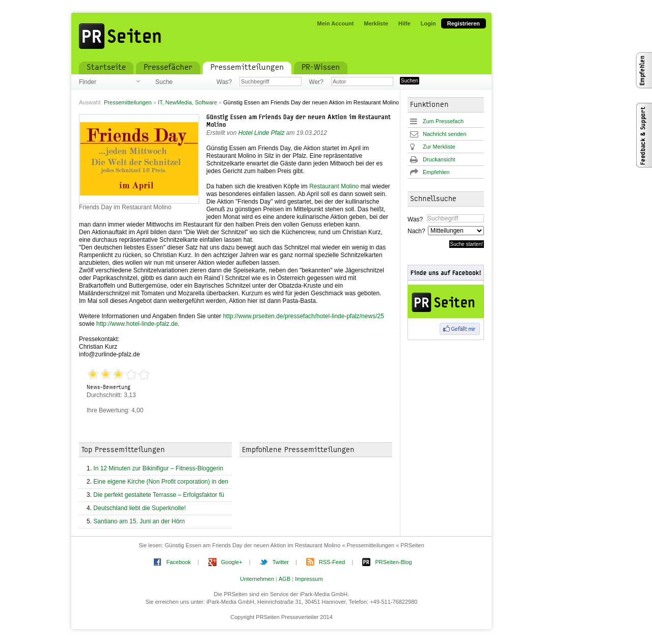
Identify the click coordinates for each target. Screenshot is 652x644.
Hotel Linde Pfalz (262, 133)
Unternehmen (257, 579)
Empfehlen (436, 172)
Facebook (178, 562)
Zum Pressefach (443, 121)
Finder (88, 82)
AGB (284, 579)
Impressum (309, 579)
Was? (224, 82)
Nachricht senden (445, 134)
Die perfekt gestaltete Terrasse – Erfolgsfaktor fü (159, 495)
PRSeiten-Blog (393, 562)
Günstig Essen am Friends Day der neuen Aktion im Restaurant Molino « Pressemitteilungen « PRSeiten (295, 545)
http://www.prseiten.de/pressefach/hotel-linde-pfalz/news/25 (304, 316)
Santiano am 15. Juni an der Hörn (139, 521)
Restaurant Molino (334, 186)
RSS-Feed (332, 562)
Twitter (281, 562)
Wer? (316, 82)
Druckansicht (439, 159)
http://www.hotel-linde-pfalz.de (137, 324)
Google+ (232, 562)
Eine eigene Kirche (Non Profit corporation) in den (161, 482)
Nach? (416, 231)
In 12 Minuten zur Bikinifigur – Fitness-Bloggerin (158, 468)
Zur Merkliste (439, 147)
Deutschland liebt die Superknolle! (139, 508)
